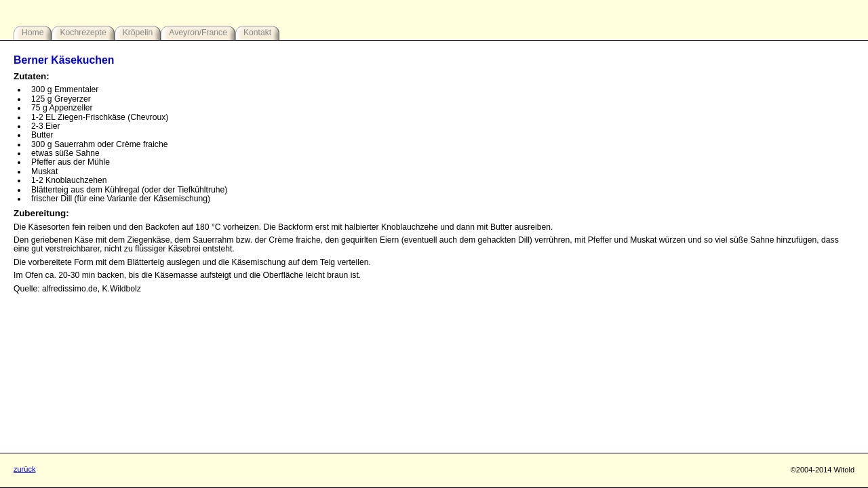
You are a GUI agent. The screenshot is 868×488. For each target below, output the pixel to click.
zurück (24, 469)
